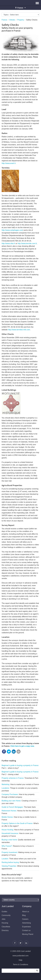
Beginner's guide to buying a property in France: (20, 767)
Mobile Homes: (19, 818)
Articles (12, 20)
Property (21, 20)
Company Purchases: (18, 796)
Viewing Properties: (20, 867)
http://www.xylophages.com (12, 230)
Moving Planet (28, 934)
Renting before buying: (18, 862)
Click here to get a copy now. (22, 746)
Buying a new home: (18, 841)
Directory (5, 930)
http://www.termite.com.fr (27, 243)
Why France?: (18, 847)
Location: (19, 859)
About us (26, 912)
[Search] (37, 971)
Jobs (3, 919)
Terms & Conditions (20, 965)
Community (6, 915)
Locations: (20, 789)
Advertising (27, 923)
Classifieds (6, 927)
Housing (5, 923)
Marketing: (20, 784)
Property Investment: (19, 854)
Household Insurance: (17, 835)
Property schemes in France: (20, 779)
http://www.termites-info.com (19, 330)
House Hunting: (20, 830)
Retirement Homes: (20, 812)
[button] (37, 3)
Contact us (26, 930)
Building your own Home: (19, 802)
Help (20, 960)
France (4, 20)
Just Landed (10, 3)
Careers (25, 919)
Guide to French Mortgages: (19, 807)
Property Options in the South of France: (20, 825)
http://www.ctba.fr (8, 243)
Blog (24, 915)
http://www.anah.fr (9, 163)
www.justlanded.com (21, 956)
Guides (4, 912)
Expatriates (27, 927)
